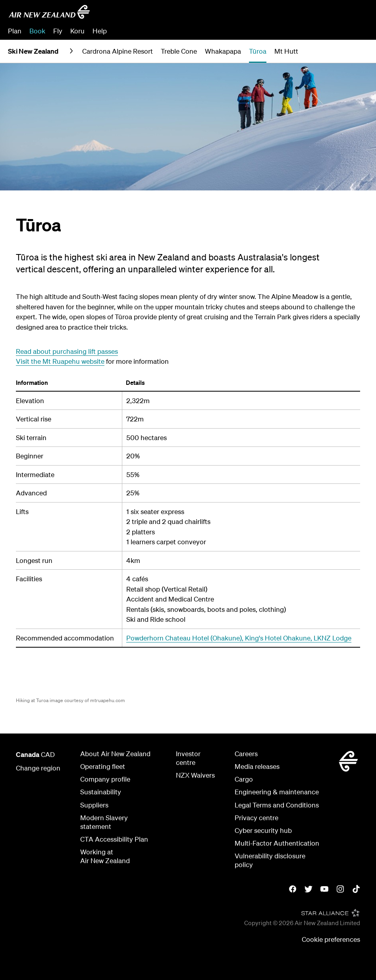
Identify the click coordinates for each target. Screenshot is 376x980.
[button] (355, 51)
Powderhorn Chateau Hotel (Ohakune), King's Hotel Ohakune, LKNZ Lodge (239, 638)
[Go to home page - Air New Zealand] (49, 12)
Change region (38, 768)
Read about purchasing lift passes (67, 351)
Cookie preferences (331, 939)
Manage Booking (280, 31)
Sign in (358, 31)
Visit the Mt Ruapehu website (60, 361)
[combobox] (311, 14)
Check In (326, 31)
